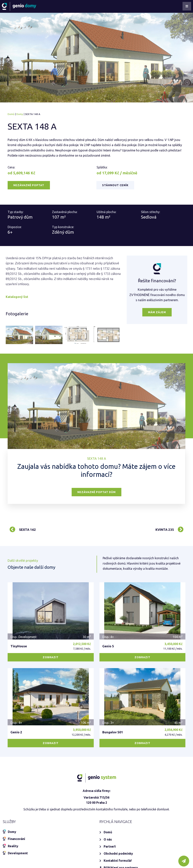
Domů (11, 114)
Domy (20, 114)
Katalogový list (17, 297)
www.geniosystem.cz (34, 857)
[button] (29, 185)
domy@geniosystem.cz (28, 825)
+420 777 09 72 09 (24, 814)
